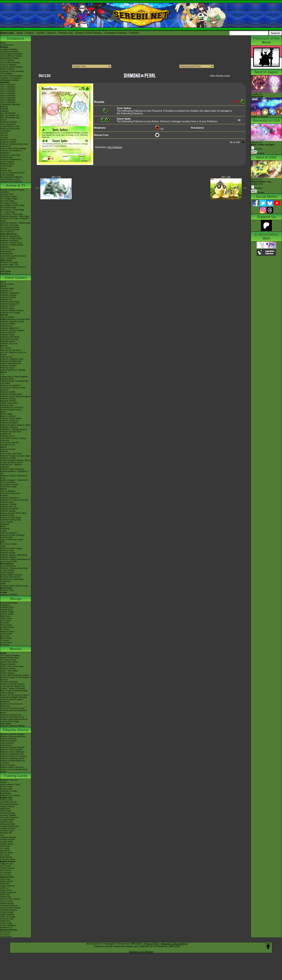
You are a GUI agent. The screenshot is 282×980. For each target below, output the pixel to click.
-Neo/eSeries (6, 857)
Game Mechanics (8, 124)
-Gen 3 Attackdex (8, 89)
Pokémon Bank (7, 379)
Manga (16, 599)
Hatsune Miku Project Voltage (13, 148)
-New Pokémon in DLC (10, 179)
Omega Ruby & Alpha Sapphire (14, 377)
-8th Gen (4, 135)
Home (20, 33)
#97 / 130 (226, 177)
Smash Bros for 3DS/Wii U (12, 407)
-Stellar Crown (6, 822)
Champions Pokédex (116, 33)
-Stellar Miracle (7, 912)
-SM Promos (6, 870)
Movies (16, 649)
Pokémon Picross (8, 399)
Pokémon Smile (7, 335)
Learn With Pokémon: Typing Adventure (13, 439)
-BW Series (5, 851)
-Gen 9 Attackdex (8, 102)
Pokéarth (134, 33)
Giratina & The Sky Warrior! (12, 684)
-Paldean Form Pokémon (11, 181)
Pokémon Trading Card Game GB (15, 559)
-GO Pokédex (6, 74)
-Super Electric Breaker (10, 908)
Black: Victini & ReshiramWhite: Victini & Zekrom (14, 692)
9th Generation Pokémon (11, 177)
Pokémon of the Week (10, 129)
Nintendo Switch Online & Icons (14, 586)
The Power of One (8, 660)
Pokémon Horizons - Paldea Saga (15, 223)
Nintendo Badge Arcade (11, 410)
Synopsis (257, 188)
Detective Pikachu (8, 366)
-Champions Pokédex (10, 80)
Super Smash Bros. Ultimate (13, 370)
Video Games (16, 278)
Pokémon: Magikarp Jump (12, 359)
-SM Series (5, 846)
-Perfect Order (6, 800)
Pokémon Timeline (8, 140)
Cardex (3, 120)
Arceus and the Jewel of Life (13, 686)
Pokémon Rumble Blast (11, 432)
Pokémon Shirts (7, 164)
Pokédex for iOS (7, 445)
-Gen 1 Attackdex (8, 85)
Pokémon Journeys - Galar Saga (15, 216)
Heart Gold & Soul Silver (11, 454)
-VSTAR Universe (8, 925)
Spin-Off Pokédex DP (10, 115)
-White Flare (6, 811)
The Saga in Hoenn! (9, 203)
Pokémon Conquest (9, 427)
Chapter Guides (7, 612)
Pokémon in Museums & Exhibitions (11, 152)
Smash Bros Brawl (8, 487)
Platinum (4, 451)
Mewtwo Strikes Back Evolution (14, 719)
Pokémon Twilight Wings (11, 238)
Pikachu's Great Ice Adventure (14, 756)
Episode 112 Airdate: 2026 (261, 182)
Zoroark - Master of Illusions (13, 688)
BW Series (5, 636)
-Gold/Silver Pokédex (10, 52)
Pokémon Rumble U (9, 423)
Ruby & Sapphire (8, 491)
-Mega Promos (7, 864)
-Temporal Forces (8, 828)
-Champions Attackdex (10, 104)
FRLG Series (6, 625)
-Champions (6, 131)
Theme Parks (6, 166)
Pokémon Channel (8, 504)
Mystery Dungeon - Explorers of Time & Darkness (14, 481)
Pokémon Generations (10, 236)
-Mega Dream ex (8, 886)
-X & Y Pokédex (7, 60)
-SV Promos (6, 866)
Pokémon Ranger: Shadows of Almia (14, 477)
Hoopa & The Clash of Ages (12, 708)
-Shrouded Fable (8, 824)
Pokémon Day (6, 157)
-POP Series (6, 875)
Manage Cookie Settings (174, 944)
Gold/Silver (5, 529)
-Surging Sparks (7, 820)
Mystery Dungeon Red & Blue (13, 513)
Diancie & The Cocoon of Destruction (11, 705)
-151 (2, 835)
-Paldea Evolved (7, 839)
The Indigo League (8, 196)
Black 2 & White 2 (8, 416)
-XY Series (5, 848)
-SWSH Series (7, 844)
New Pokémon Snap (9, 339)
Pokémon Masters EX (10, 304)
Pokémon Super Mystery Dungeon (15, 396)
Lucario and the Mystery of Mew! (15, 675)
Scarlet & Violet (7, 288)
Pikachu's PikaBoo (8, 741)
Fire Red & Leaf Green (10, 493)
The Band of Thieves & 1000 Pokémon (13, 389)
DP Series (5, 629)
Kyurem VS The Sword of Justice (15, 695)
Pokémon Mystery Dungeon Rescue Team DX (12, 331)
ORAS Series (6, 643)
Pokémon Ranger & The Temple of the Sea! (15, 679)
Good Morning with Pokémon (13, 256)
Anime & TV (16, 186)
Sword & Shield (7, 317)
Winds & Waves (7, 284)
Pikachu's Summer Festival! (12, 747)
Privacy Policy (152, 944)
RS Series (5, 623)
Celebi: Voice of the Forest (12, 666)
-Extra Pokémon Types (10, 784)
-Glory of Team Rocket (10, 899)
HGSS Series (6, 634)
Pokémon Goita (7, 590)
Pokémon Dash (7, 502)
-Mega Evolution (7, 806)
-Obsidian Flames (8, 837)
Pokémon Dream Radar (11, 418)
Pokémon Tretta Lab (9, 421)
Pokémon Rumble (8, 458)
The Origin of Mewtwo (10, 655)
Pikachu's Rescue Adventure (13, 736)
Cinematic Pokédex (9, 122)
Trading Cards (16, 776)
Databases (16, 38)
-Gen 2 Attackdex (8, 87)
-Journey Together (8, 815)
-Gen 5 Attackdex (8, 93)
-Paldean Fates (7, 831)
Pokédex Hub (65, 33)
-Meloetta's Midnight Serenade (14, 697)
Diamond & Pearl (8, 449)
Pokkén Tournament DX (11, 363)
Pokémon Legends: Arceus (12, 322)
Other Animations (8, 258)
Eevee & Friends (8, 765)
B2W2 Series (6, 638)
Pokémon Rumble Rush (11, 361)
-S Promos (5, 934)
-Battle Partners (7, 903)
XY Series (5, 640)
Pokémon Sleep (7, 308)
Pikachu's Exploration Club (12, 754)
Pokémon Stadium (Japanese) (14, 555)
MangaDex (5, 605)
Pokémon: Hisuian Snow (11, 243)
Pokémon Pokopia (8, 295)
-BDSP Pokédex (7, 69)
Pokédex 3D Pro (7, 436)
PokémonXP (6, 146)
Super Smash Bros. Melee (12, 540)
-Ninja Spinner (6, 881)
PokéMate (5, 524)
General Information (9, 603)
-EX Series (5, 855)
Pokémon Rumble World (11, 394)
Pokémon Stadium (8, 557)
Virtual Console (7, 573)
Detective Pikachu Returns (12, 311)
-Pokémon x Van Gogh (10, 155)
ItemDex (4, 107)
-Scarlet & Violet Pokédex (11, 76)
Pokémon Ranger (8, 511)
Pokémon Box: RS (8, 507)
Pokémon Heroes (8, 669)
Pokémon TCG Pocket (10, 313)
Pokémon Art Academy (10, 385)
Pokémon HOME (8, 324)
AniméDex (5, 192)
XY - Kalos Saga (7, 212)
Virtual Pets (5, 581)
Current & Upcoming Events (13, 173)
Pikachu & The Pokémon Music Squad (14, 771)
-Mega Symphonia (8, 892)
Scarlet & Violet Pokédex (88, 33)
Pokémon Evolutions (9, 240)
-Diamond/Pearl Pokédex (11, 56)
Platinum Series (7, 632)
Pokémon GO (6, 300)
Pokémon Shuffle (8, 392)
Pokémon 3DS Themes (10, 577)
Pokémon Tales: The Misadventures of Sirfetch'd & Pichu (13, 267)
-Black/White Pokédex (10, 58)
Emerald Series (7, 627)
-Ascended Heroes (8, 802)
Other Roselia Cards (220, 76)
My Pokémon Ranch (9, 484)
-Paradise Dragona (9, 910)
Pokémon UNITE (8, 306)
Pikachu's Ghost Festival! (11, 750)
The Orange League (9, 199)
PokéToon (5, 247)
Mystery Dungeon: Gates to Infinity (15, 425)
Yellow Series (6, 618)
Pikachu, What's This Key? (12, 767)
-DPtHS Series (7, 853)
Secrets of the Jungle (10, 721)
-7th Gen (4, 137)
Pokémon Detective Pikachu (13, 726)
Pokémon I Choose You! (11, 715)
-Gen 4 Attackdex (8, 91)
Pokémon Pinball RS (9, 509)
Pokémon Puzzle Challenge (12, 535)
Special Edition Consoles (11, 575)
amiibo (3, 584)
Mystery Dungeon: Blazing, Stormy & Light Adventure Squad (16, 461)
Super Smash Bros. (9, 562)
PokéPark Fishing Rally (10, 520)
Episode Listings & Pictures (12, 190)
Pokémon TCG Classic (10, 795)
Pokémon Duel (7, 405)
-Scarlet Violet (6, 842)
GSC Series (6, 621)
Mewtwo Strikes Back (10, 658)
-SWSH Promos (7, 868)
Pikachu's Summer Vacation (13, 734)
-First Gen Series (8, 859)
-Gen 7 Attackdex (8, 98)
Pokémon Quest (7, 368)
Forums (30, 33)
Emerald (4, 496)
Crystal (3, 531)
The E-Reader (6, 522)
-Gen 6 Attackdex (8, 96)
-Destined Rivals (7, 813)
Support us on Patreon (141, 952)
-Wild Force (5, 921)
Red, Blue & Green (9, 544)
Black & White (6, 414)
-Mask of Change (8, 917)
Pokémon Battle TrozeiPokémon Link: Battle (14, 382)
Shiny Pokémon (7, 232)
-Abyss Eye (5, 879)
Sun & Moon (6, 348)
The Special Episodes (10, 227)
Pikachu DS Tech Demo (11, 518)
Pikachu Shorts (16, 730)
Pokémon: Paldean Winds (12, 245)
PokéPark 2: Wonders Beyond (13, 429)
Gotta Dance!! (6, 745)
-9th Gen (4, 133)
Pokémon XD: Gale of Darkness (14, 500)
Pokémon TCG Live (9, 344)
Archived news (7, 45)
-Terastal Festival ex (9, 906)
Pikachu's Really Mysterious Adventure (13, 762)
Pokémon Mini (6, 537)
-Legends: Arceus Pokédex (12, 71)
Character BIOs (7, 607)
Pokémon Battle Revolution (12, 469)
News (3, 43)
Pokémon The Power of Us (12, 717)
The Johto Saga (7, 201)
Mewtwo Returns (8, 664)
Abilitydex (5, 111)
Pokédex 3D (6, 434)
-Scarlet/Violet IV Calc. (10, 126)
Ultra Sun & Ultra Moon (10, 350)
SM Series (5, 645)
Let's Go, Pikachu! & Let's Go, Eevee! (13, 353)
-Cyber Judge (6, 923)
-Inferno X (5, 888)
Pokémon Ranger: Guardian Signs (15, 456)
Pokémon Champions (10, 293)
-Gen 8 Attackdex (8, 100)
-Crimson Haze (7, 919)
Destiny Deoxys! (7, 673)
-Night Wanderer (7, 914)
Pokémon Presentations (11, 159)
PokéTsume (5, 274)
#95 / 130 (56, 177)
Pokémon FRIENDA (9, 595)
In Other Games (7, 570)
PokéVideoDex (7, 254)
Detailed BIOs (6, 610)
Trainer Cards (6, 787)
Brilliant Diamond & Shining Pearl (15, 319)
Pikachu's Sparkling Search (12, 758)
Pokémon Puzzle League (11, 548)
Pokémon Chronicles (9, 225)
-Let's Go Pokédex (8, 65)
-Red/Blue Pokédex (9, 49)
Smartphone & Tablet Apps (12, 579)
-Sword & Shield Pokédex (11, 67)
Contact (41, 33)
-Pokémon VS (6, 928)
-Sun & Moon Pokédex (10, 63)
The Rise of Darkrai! (9, 682)
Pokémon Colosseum (10, 498)
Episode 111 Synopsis (263, 146)
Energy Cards (6, 789)
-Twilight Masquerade (10, 826)
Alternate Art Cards (9, 791)
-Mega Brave (6, 890)
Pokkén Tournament (9, 403)
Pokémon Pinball (8, 553)
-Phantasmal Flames (9, 804)
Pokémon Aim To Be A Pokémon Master (14, 220)
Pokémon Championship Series (14, 144)
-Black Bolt (5, 809)
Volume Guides (7, 614)
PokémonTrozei (7, 515)
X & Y (3, 374)
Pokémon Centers (8, 142)
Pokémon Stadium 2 (9, 533)
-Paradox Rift (6, 833)
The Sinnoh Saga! (8, 207)
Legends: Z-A (6, 291)
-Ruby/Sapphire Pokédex (11, 54)
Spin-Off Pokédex (8, 113)
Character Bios (7, 194)
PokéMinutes (6, 251)
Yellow (3, 546)
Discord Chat (6, 170)
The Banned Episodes (10, 229)
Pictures (258, 153)
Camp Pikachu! (7, 743)
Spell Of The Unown (9, 662)
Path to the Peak (8, 249)
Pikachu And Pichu (8, 739)
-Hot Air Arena (6, 901)
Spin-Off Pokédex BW (10, 118)
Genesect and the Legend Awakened (12, 701)
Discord (51, 33)
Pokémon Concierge (9, 263)
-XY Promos (6, 873)
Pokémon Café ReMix (10, 302)
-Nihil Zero (5, 884)
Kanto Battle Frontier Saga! (12, 205)
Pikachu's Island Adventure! (12, 752)
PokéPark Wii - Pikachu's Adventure (11, 466)
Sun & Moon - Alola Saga (11, 214)
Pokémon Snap (7, 551)
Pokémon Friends (8, 297)
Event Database (7, 175)
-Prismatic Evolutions (9, 817)
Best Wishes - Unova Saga (12, 210)
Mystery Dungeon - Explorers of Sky (14, 472)
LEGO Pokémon (7, 162)
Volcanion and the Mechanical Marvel (13, 712)
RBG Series (6, 616)
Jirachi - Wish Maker (9, 671)
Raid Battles (6, 793)
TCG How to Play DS (10, 443)
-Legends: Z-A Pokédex (11, 78)
